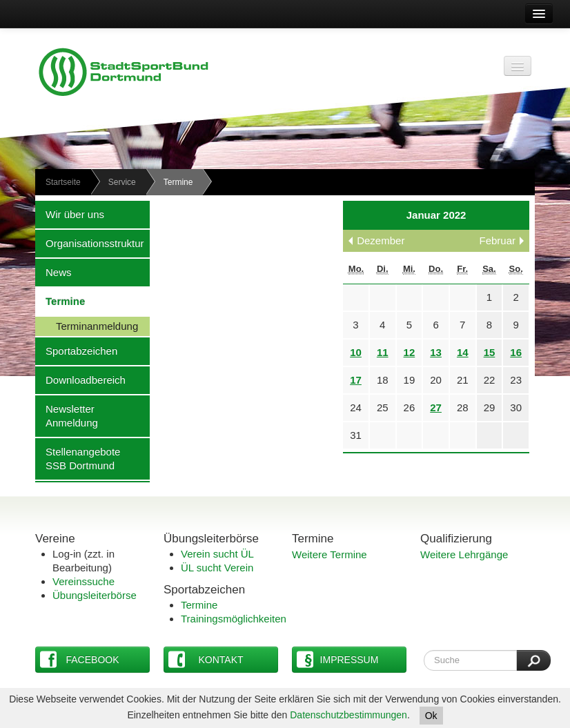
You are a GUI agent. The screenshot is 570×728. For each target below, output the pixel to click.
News (53, 272)
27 (436, 407)
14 (463, 352)
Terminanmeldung (87, 326)
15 (490, 352)
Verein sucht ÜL (217, 554)
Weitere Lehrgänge (464, 554)
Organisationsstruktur (90, 243)
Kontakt (206, 659)
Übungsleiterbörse (95, 595)
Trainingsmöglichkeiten (234, 619)
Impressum (337, 659)
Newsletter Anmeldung (67, 415)
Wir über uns (70, 214)
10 (356, 352)
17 (356, 380)
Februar (497, 240)
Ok (431, 716)
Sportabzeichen (76, 351)
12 (410, 352)
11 (383, 352)
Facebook (80, 659)
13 (436, 352)
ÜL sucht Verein (217, 568)
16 (516, 352)
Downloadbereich (80, 380)
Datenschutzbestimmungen (348, 715)
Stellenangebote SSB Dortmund (78, 458)
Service (122, 182)
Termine (60, 301)
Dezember (381, 240)
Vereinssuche (83, 581)
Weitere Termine (330, 554)
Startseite (63, 182)
